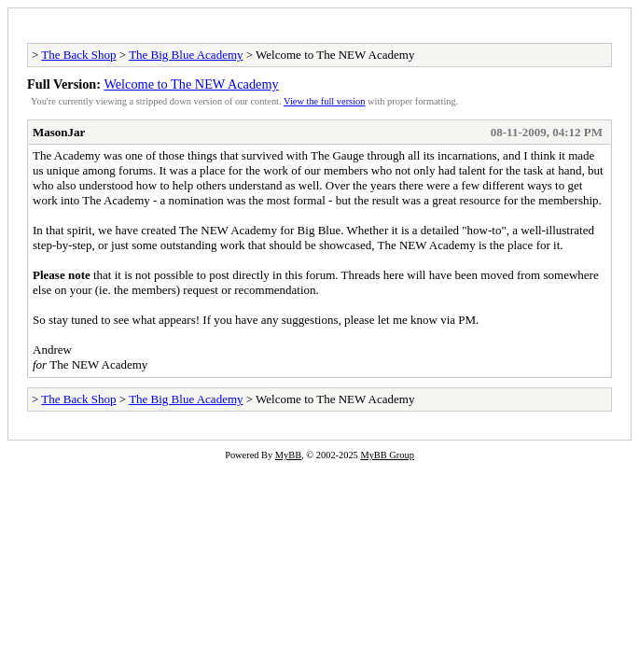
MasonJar (59, 132)
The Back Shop (78, 55)
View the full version (324, 101)
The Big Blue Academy (186, 55)
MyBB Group (387, 455)
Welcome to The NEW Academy (191, 84)
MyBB (288, 455)
